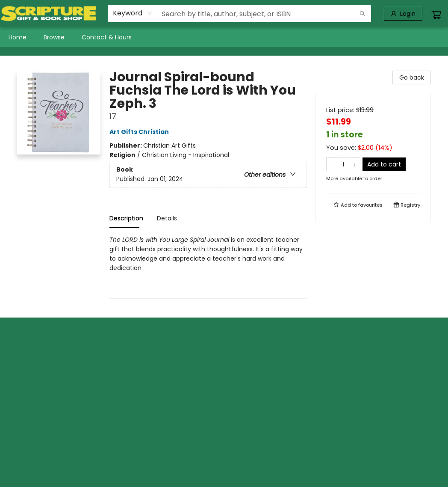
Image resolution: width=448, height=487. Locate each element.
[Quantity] (343, 164)
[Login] (403, 14)
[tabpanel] (208, 267)
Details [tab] (167, 218)
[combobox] (133, 13)
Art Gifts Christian (140, 132)
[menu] (224, 37)
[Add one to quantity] (355, 164)
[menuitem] (18, 37)
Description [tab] (126, 218)
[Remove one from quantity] (332, 164)
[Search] (363, 14)
